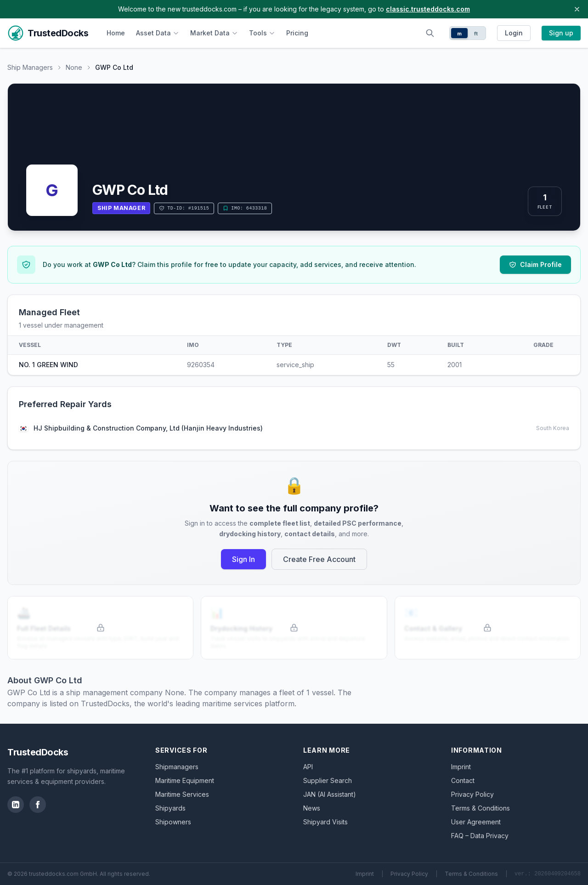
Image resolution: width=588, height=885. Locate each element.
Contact (463, 780)
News (312, 808)
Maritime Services (182, 794)
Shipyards (170, 808)
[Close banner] (577, 9)
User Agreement (476, 822)
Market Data (214, 33)
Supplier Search (328, 780)
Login (514, 33)
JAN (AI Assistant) (330, 794)
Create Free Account (319, 559)
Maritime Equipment (185, 780)
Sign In (243, 559)
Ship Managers (30, 67)
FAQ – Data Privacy (480, 836)
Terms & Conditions (481, 808)
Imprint (461, 767)
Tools (262, 33)
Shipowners (173, 822)
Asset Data (158, 33)
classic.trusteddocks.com (428, 9)
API (308, 767)
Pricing (297, 33)
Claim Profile (535, 264)
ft (476, 34)
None (74, 67)
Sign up (561, 33)
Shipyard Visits (325, 822)
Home (116, 33)
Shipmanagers (177, 767)
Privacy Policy (472, 794)
